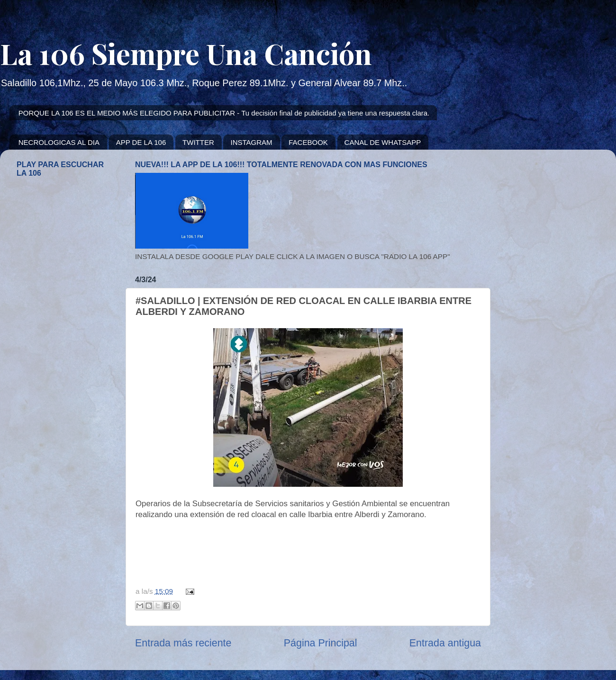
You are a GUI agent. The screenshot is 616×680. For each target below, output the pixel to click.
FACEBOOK (308, 142)
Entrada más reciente (183, 643)
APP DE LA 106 (141, 142)
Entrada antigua (445, 643)
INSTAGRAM (251, 142)
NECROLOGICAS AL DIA (59, 142)
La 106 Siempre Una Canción (186, 53)
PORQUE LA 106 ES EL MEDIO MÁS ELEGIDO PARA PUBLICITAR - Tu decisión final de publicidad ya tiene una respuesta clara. (224, 113)
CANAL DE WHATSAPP (383, 142)
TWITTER (198, 142)
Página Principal (321, 643)
